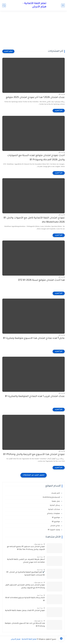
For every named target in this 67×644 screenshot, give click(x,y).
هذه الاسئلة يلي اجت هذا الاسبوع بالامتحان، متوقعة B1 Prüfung (25, 625)
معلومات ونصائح (54, 514)
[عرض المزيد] (8, 51)
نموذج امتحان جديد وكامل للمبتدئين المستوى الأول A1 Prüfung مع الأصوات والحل (25, 587)
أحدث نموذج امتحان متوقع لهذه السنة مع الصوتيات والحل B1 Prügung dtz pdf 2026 (36, 158)
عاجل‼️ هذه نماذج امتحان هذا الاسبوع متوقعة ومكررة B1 (34, 338)
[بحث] (4, 5)
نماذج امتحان (55, 526)
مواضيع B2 (56, 522)
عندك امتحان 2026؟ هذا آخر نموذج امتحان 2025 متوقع (35, 98)
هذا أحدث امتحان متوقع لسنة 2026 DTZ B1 (41, 280)
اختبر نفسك (56, 493)
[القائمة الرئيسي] (63, 5)
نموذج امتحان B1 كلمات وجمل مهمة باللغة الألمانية (25, 611)
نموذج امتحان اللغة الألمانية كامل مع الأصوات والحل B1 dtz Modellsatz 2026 (34, 220)
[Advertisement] (33, 32)
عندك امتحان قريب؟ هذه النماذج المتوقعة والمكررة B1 (35, 396)
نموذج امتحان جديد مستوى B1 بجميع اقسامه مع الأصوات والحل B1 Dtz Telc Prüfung (26, 548)
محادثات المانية (54, 510)
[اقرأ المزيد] (59, 111)
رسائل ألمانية (55, 505)
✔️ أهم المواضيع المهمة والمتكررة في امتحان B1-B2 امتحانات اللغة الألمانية (26, 574)
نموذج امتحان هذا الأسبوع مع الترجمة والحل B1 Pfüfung (34, 455)
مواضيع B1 (56, 518)
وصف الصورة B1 (54, 530)
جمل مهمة (56, 501)
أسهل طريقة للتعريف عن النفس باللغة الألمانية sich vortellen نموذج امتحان (26, 561)
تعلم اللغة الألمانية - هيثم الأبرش (35, 5)
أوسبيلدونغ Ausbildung (52, 497)
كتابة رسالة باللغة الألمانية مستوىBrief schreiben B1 (25, 599)
